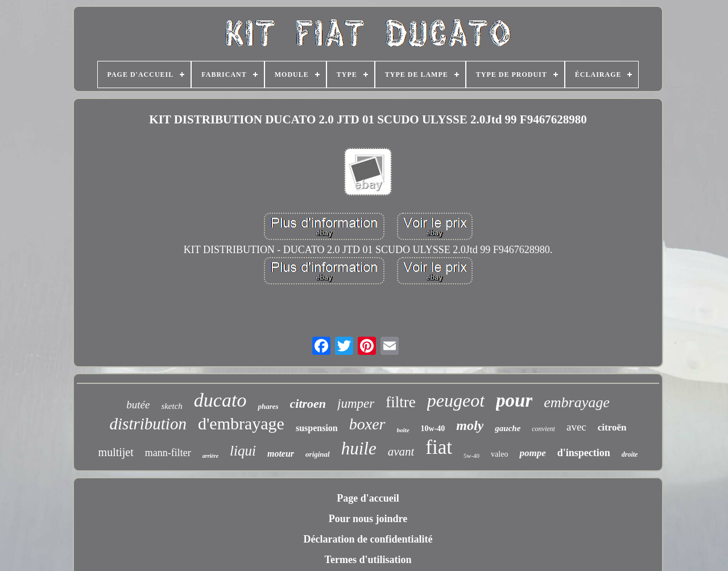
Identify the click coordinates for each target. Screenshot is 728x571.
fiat (439, 447)
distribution (148, 424)
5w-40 (471, 456)
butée (138, 405)
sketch (171, 406)
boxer (367, 424)
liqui (243, 451)
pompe (532, 453)
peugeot (456, 400)
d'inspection (584, 453)
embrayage (577, 402)
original (318, 454)
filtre (400, 402)
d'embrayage (241, 423)
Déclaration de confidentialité (368, 539)
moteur (281, 454)
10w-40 (433, 429)
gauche (508, 428)
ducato (220, 400)
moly (470, 425)
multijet (116, 452)
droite (630, 454)
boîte (403, 430)
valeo (499, 454)
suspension (317, 428)
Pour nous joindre (368, 519)
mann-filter (168, 453)
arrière (210, 456)
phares (268, 406)
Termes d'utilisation (368, 560)
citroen (308, 404)
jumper (356, 404)
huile (359, 448)
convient (543, 429)
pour (514, 400)
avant (401, 452)
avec (576, 427)
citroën (612, 427)
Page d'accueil (368, 498)
